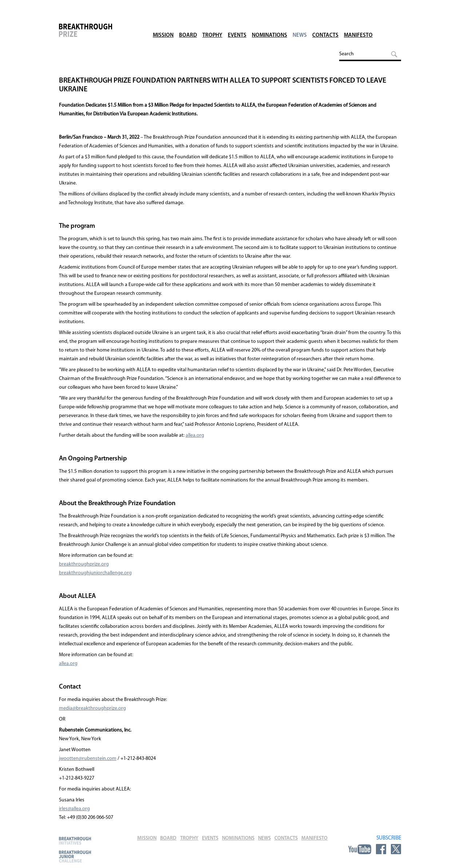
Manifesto (358, 25)
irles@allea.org (74, 809)
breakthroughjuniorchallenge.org (95, 573)
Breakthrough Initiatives (75, 841)
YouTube (360, 849)
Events (237, 25)
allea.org (195, 435)
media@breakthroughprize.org (92, 708)
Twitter (396, 849)
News (300, 25)
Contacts (325, 25)
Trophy (212, 25)
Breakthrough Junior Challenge (75, 856)
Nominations (269, 25)
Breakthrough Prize (97, 34)
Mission (163, 25)
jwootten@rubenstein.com (88, 759)
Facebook (381, 849)
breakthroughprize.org (84, 564)
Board (188, 25)
